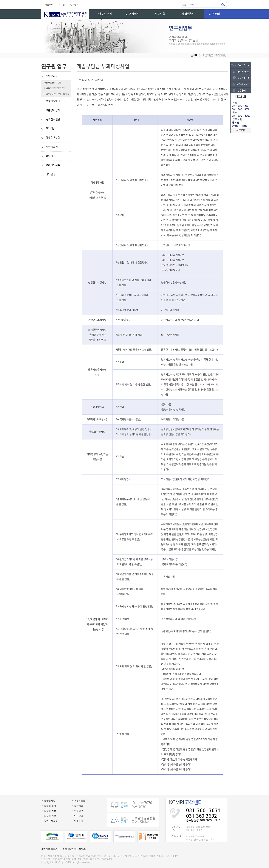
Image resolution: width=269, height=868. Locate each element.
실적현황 (187, 14)
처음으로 (49, 4)
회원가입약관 (69, 849)
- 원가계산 (78, 805)
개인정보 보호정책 (50, 849)
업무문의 (74, 4)
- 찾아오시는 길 (50, 821)
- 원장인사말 (49, 800)
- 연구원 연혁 (49, 805)
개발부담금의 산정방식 (53, 88)
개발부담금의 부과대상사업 (55, 94)
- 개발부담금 (79, 800)
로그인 (61, 4)
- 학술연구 (78, 810)
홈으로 (194, 55)
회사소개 (83, 849)
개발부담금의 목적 (51, 83)
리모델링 (48, 174)
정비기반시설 (51, 165)
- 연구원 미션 (49, 816)
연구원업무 (133, 14)
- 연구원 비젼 (49, 810)
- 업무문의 (78, 821)
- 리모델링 (78, 816)
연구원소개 (105, 14)
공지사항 (160, 14)
